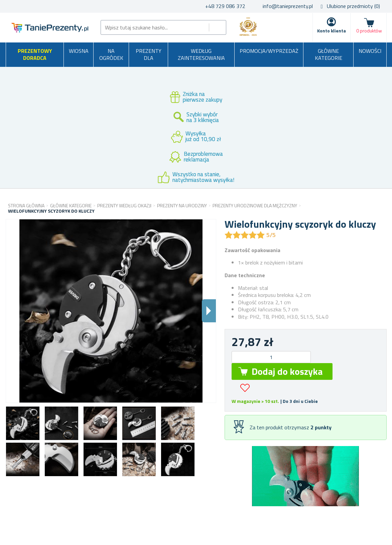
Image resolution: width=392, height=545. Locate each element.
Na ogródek (111, 54)
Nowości (370, 51)
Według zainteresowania (201, 54)
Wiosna (79, 51)
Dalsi (209, 311)
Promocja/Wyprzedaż (269, 51)
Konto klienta (332, 31)
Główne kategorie (329, 54)
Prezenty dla (149, 54)
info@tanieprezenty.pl (288, 6)
